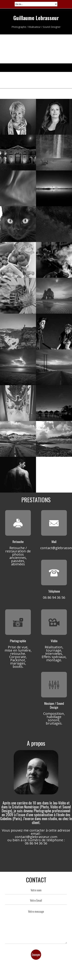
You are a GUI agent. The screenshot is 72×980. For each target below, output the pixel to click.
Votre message (36, 925)
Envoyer (36, 955)
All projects (36, 93)
